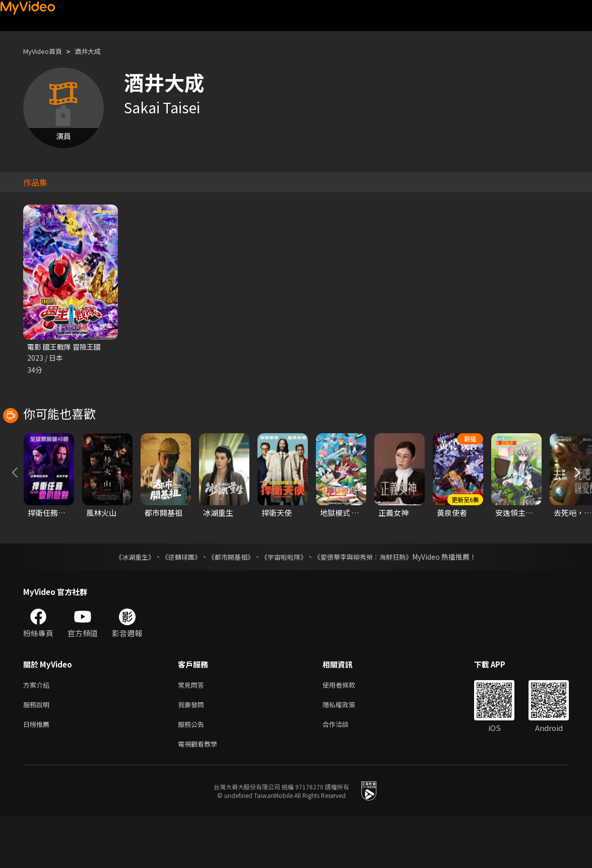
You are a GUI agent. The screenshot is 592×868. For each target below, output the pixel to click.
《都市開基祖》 (229, 602)
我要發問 (193, 752)
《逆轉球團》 (176, 602)
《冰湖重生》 (126, 602)
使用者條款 (347, 731)
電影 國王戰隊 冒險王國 (67, 347)
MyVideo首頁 (46, 51)
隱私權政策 (347, 752)
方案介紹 (38, 731)
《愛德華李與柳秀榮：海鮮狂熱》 (370, 602)
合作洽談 (344, 773)
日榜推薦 (38, 773)
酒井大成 (97, 51)
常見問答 (193, 731)
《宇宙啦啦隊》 (285, 602)
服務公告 (193, 773)
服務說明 (38, 752)
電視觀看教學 (201, 794)
